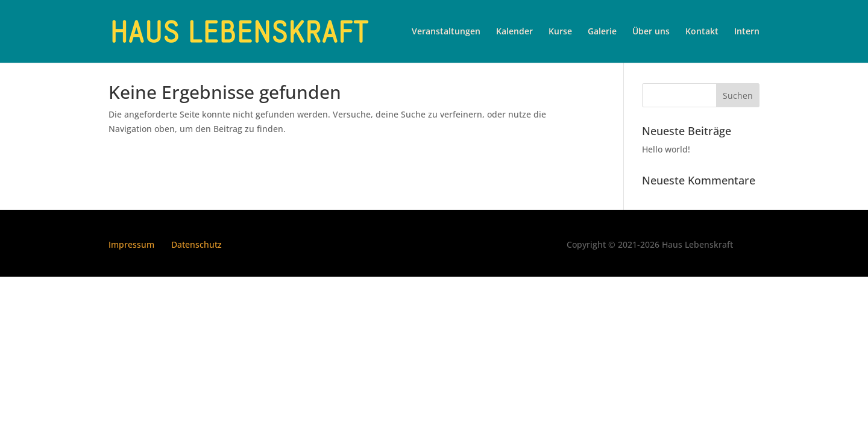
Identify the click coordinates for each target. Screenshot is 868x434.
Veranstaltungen (446, 32)
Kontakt (702, 32)
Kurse (560, 32)
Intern (747, 32)
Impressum (131, 244)
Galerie (602, 32)
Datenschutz (197, 244)
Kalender (514, 32)
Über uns (651, 32)
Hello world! (666, 149)
